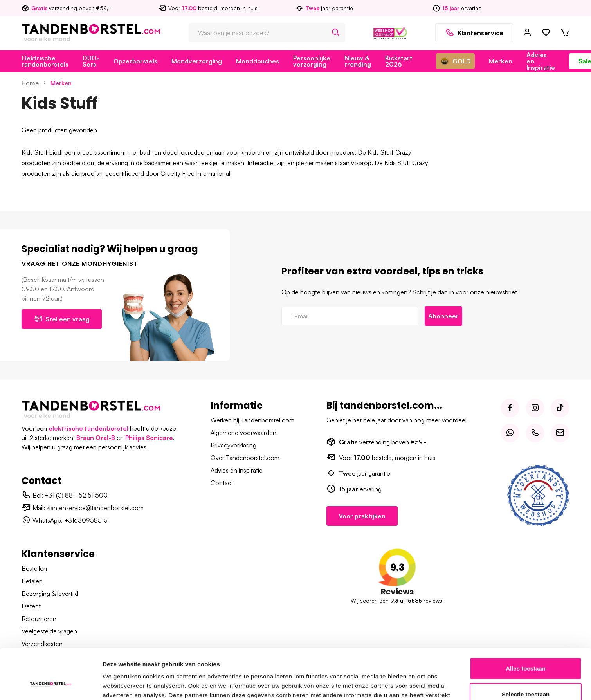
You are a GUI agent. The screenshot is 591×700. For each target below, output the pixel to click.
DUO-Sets (91, 61)
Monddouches (258, 61)
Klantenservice (474, 33)
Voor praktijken (362, 516)
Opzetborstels (135, 61)
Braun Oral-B (96, 438)
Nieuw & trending (358, 61)
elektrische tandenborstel (88, 428)
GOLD (455, 61)
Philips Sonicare (149, 438)
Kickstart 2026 (399, 61)
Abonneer (443, 316)
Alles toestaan (526, 623)
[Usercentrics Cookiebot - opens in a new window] (51, 685)
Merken (501, 61)
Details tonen (423, 685)
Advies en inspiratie (237, 470)
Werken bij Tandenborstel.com (252, 420)
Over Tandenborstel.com (245, 458)
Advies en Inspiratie (541, 61)
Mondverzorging (197, 61)
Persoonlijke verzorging (312, 61)
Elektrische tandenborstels (45, 61)
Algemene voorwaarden (243, 433)
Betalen (32, 581)
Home (30, 83)
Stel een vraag (62, 319)
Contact (222, 483)
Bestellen (34, 568)
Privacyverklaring (233, 445)
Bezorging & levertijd (50, 594)
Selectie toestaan (526, 649)
